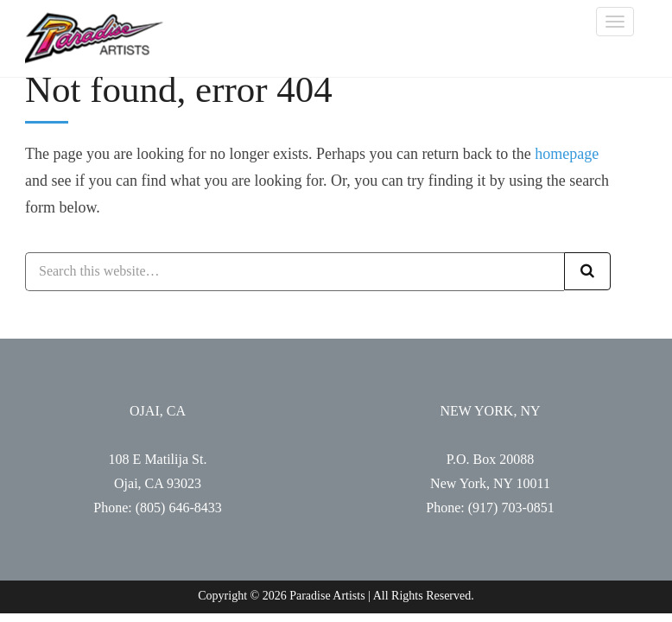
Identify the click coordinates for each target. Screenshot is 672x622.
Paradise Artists (94, 38)
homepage (567, 154)
